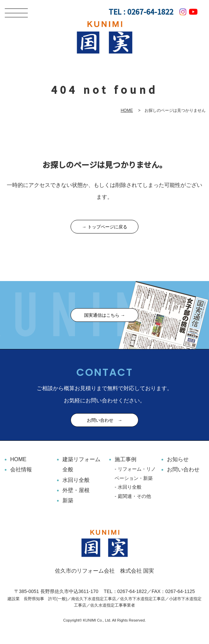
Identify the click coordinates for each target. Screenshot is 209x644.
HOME (127, 110)
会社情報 (21, 469)
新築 (68, 500)
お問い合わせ (183, 469)
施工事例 (126, 459)
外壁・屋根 (76, 490)
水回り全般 (76, 480)
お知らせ (178, 459)
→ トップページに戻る (104, 227)
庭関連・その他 (134, 496)
